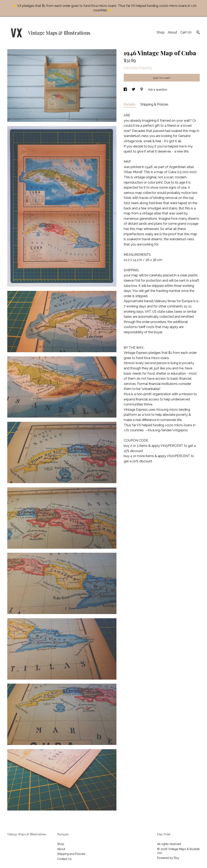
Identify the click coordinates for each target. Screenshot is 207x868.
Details (130, 104)
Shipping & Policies (154, 104)
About (172, 32)
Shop (161, 32)
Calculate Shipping (138, 68)
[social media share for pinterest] (142, 90)
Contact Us (64, 859)
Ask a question (158, 90)
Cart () (186, 32)
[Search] (198, 33)
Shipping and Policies (71, 854)
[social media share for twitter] (134, 90)
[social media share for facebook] (126, 90)
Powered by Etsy (168, 858)
